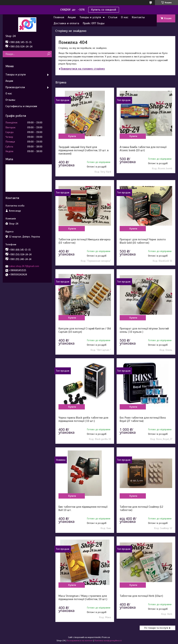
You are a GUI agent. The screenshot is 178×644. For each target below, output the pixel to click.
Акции (72, 17)
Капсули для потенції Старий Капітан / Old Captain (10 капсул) (85, 330)
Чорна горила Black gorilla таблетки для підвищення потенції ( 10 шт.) (83, 419)
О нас (125, 17)
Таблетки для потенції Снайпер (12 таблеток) (141, 508)
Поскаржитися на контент (80, 641)
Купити (72, 136)
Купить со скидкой (104, 10)
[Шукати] (49, 54)
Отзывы (10, 100)
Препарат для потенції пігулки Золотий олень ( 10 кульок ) (144, 330)
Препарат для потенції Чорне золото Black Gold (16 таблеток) (143, 241)
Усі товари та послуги (156, 628)
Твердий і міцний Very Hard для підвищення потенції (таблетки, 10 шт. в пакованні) (84, 150)
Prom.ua (106, 637)
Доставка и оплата (66, 23)
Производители (15, 87)
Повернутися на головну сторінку (83, 69)
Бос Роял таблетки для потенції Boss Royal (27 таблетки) (143, 419)
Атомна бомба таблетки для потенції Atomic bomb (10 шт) (143, 149)
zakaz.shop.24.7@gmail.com (24, 266)
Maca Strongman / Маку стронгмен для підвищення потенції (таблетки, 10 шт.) (83, 598)
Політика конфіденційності (108, 641)
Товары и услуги (90, 17)
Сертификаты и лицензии (21, 106)
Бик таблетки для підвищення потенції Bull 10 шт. (83, 508)
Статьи (113, 17)
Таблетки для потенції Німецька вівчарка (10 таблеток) (84, 241)
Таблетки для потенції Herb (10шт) (141, 596)
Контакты (138, 17)
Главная (59, 17)
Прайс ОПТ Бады (94, 23)
